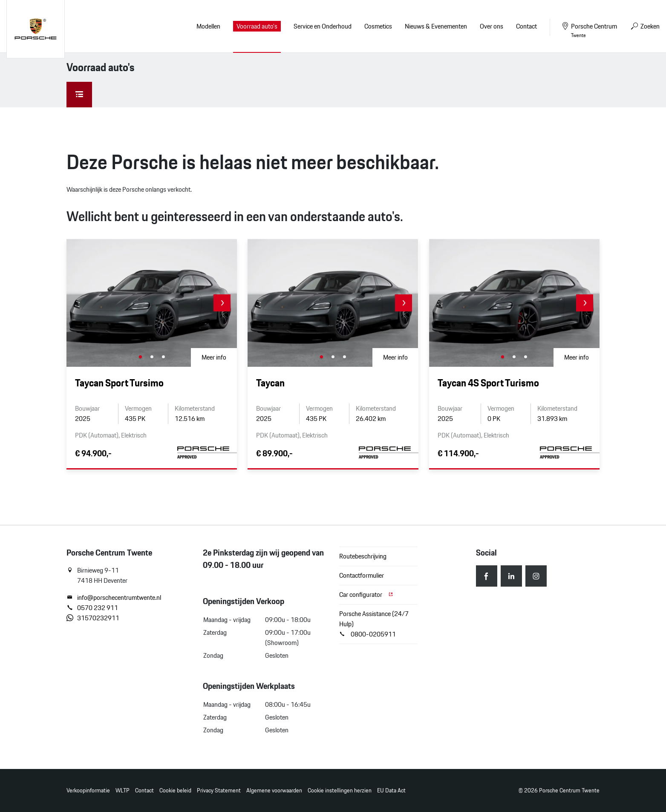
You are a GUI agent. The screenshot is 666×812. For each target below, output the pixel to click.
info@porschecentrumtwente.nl (114, 598)
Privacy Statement (219, 790)
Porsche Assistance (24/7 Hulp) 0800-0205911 (374, 624)
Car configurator (366, 595)
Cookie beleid (175, 790)
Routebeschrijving (363, 556)
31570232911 (93, 618)
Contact (144, 790)
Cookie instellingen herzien (340, 790)
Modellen (208, 26)
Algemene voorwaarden (274, 790)
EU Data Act (391, 790)
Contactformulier (362, 575)
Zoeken (645, 26)
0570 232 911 (92, 608)
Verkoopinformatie (88, 790)
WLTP (123, 790)
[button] (222, 303)
